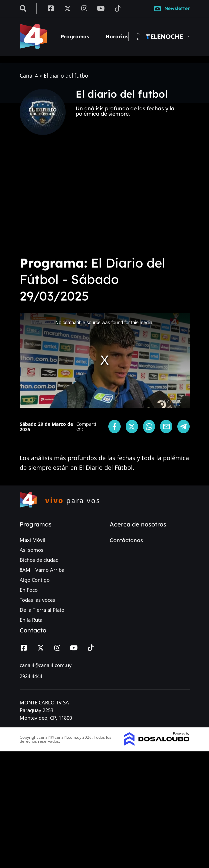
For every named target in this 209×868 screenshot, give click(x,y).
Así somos (31, 550)
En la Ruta (31, 620)
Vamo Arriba (50, 570)
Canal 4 (29, 76)
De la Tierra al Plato (42, 610)
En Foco (29, 590)
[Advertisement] (104, 200)
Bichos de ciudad (39, 560)
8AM (25, 570)
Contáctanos (126, 540)
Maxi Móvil (32, 540)
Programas (75, 36)
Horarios (117, 36)
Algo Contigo (35, 580)
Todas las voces (37, 600)
